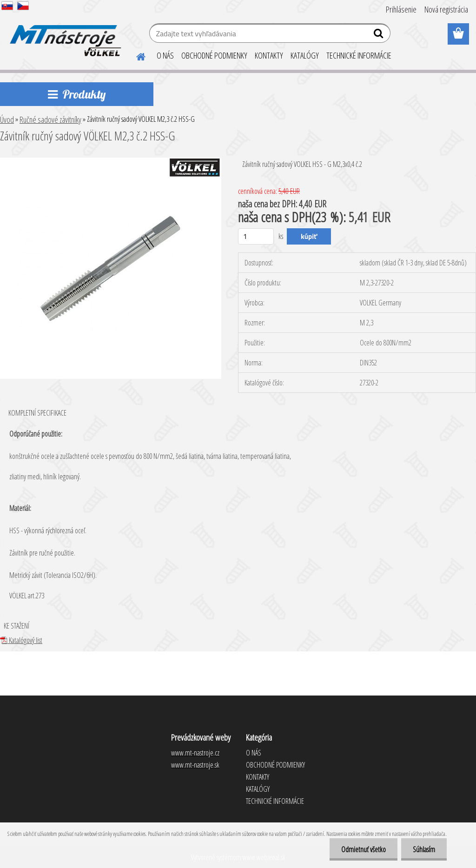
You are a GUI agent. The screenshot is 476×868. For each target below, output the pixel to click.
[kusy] (256, 236)
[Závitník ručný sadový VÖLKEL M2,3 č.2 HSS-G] (111, 161)
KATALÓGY (305, 55)
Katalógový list (21, 640)
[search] (380, 35)
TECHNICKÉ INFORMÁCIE (359, 55)
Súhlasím (424, 849)
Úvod (7, 119)
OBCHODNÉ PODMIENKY (214, 55)
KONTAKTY (269, 55)
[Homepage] (135, 55)
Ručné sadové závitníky (50, 119)
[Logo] (64, 34)
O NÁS (165, 55)
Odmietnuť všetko (364, 849)
